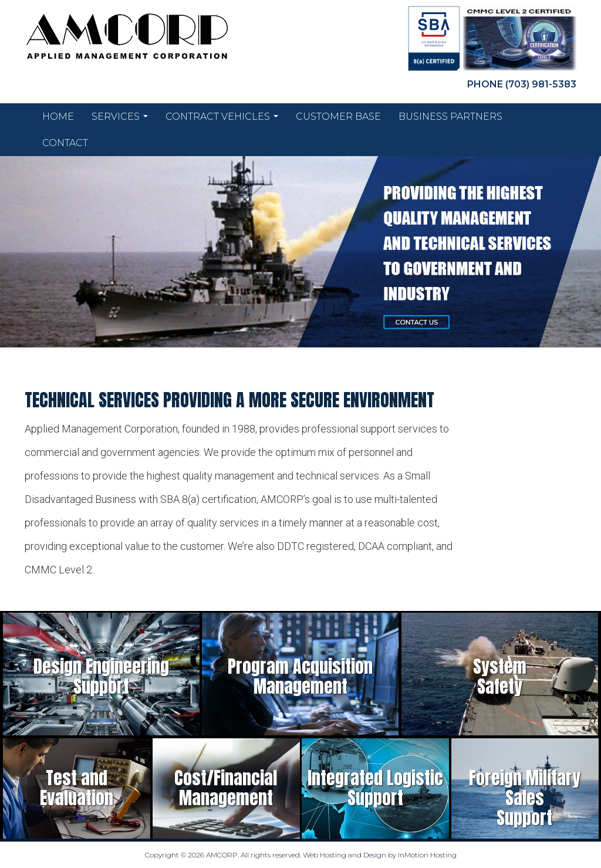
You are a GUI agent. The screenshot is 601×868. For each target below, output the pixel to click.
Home (58, 116)
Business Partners (450, 116)
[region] (300, 252)
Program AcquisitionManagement (300, 676)
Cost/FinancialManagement (226, 788)
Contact (65, 143)
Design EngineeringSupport (101, 676)
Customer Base (338, 116)
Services (120, 119)
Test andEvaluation (77, 788)
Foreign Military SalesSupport (525, 798)
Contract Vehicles (222, 119)
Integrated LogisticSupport (375, 788)
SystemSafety (500, 676)
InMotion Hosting (427, 855)
